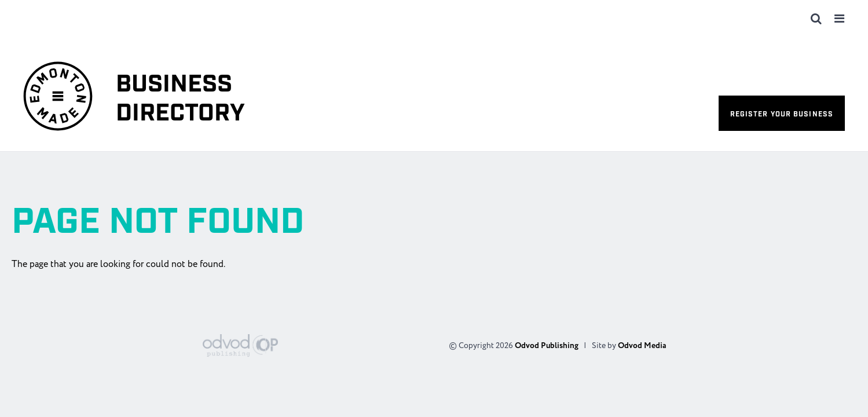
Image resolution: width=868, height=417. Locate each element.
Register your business (782, 114)
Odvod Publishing (547, 346)
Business (180, 99)
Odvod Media (642, 346)
